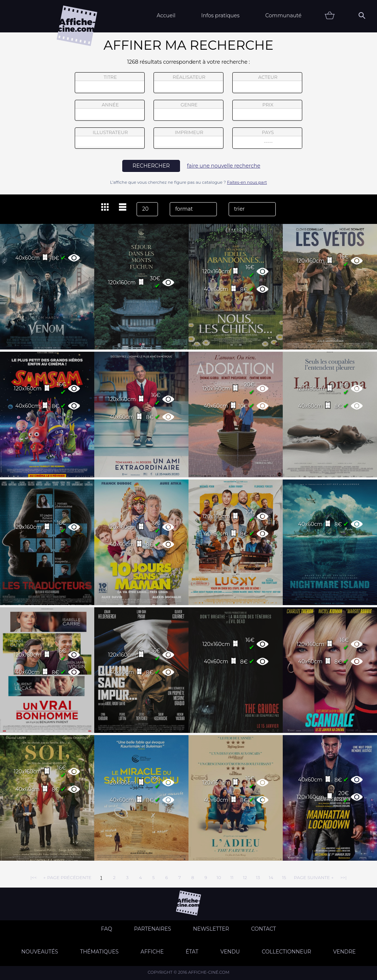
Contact (264, 929)
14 (271, 877)
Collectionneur (286, 952)
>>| (343, 877)
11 (232, 877)
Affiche (152, 952)
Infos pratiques (220, 15)
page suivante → (314, 877)
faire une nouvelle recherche (224, 166)
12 (245, 877)
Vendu (230, 952)
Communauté (283, 15)
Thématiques (99, 952)
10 (219, 877)
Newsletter (211, 929)
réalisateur (188, 83)
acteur (267, 83)
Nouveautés (40, 952)
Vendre (344, 952)
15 (284, 877)
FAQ (106, 929)
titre (110, 83)
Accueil (166, 15)
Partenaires (153, 929)
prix (267, 110)
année (110, 110)
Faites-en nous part (247, 182)
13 (258, 877)
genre (189, 111)
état (192, 952)
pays (267, 139)
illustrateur (110, 138)
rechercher (151, 166)
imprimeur (188, 138)
